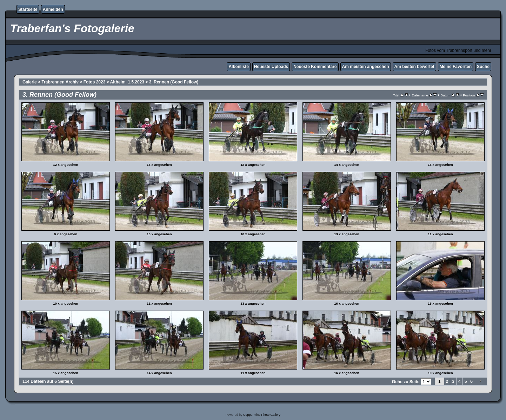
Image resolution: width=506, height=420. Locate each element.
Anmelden (53, 9)
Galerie (30, 82)
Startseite (28, 9)
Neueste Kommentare (315, 67)
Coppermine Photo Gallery (262, 415)
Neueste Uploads (271, 67)
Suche (483, 67)
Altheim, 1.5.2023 (127, 82)
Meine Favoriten (456, 67)
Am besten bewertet (414, 67)
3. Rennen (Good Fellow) (174, 82)
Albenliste (238, 67)
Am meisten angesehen (366, 67)
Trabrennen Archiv (60, 82)
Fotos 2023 (95, 82)
